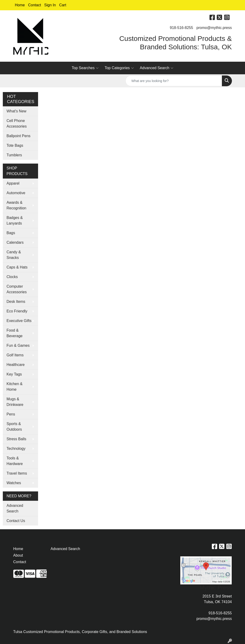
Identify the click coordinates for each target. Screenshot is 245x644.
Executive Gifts (19, 321)
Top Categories (119, 68)
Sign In (50, 5)
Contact (34, 5)
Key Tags (14, 374)
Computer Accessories (17, 289)
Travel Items (17, 473)
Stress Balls (16, 439)
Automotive (16, 193)
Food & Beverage (15, 333)
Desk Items (16, 302)
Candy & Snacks (14, 255)
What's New (16, 111)
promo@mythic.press (214, 28)
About (18, 555)
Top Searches (85, 68)
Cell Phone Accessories (17, 123)
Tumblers (14, 155)
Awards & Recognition (16, 205)
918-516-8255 (181, 28)
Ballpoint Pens (18, 136)
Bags (11, 233)
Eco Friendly (17, 311)
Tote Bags (15, 145)
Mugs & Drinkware (15, 402)
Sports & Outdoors (14, 427)
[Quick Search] (174, 81)
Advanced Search (157, 68)
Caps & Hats (17, 267)
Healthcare (16, 365)
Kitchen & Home (14, 387)
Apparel (13, 183)
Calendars (15, 242)
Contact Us (16, 521)
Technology (16, 449)
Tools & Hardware (15, 461)
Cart (63, 5)
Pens (11, 414)
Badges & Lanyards (15, 220)
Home (20, 5)
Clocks (12, 277)
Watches (14, 483)
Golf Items (15, 355)
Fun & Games (18, 345)
